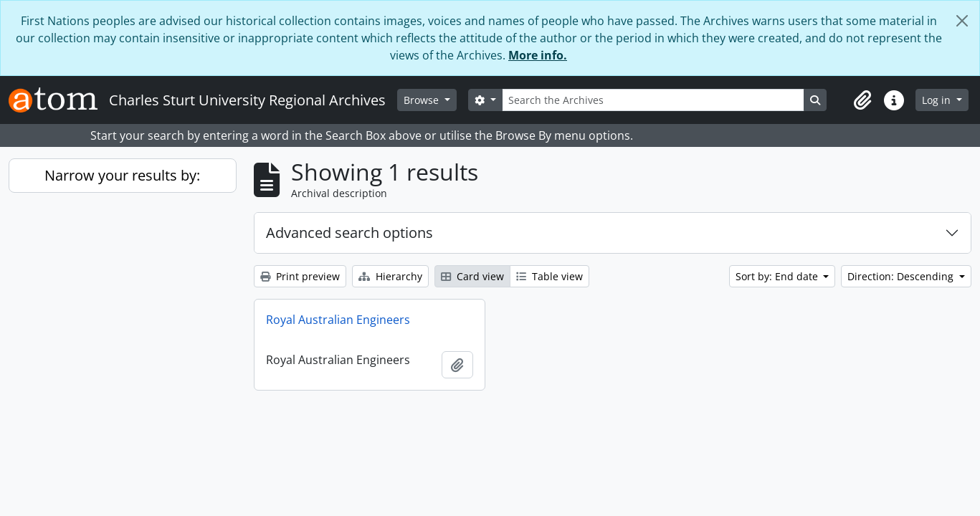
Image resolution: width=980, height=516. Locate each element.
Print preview (300, 276)
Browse (423, 100)
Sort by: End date (778, 276)
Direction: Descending (902, 276)
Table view (550, 276)
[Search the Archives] (653, 100)
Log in (938, 100)
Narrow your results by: (122, 175)
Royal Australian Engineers (338, 320)
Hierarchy (390, 276)
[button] (862, 100)
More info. (538, 55)
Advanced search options (349, 233)
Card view (472, 276)
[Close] (962, 21)
